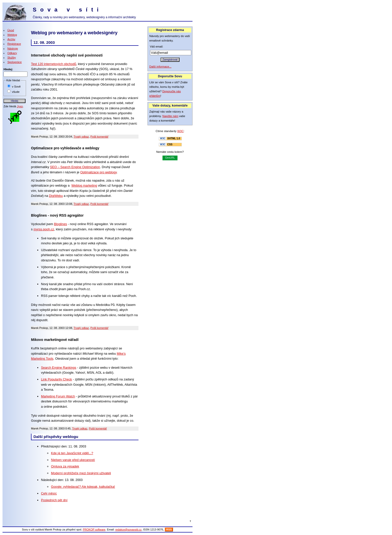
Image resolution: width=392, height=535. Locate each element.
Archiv (11, 39)
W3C (180, 131)
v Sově (16, 87)
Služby (11, 58)
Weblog (12, 35)
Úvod (11, 30)
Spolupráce (14, 62)
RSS (169, 529)
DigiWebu (56, 196)
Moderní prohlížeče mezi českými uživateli (81, 473)
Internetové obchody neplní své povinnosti (67, 55)
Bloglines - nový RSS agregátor (57, 215)
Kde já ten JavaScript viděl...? (72, 453)
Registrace (14, 44)
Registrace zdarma (170, 30)
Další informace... (160, 67)
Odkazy (12, 53)
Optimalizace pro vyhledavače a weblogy (65, 148)
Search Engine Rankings (59, 368)
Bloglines (60, 224)
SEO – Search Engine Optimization (75, 167)
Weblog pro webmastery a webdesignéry (74, 33)
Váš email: (157, 47)
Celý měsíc (49, 493)
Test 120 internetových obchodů (54, 64)
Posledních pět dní (54, 500)
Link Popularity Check (56, 379)
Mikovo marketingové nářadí (55, 340)
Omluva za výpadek (65, 466)
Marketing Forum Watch (58, 396)
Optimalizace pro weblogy (98, 172)
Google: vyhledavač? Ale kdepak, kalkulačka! (83, 487)
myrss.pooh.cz (44, 229)
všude (16, 92)
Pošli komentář (99, 137)
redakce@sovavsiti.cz (128, 529)
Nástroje (12, 49)
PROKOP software (94, 529)
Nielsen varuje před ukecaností (73, 460)
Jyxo (20, 106)
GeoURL (170, 158)
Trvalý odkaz (81, 137)
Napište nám (170, 116)
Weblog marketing (84, 185)
